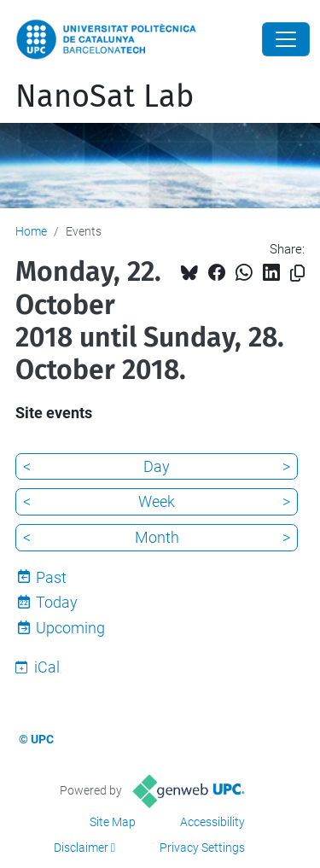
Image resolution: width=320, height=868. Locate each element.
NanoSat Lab (105, 96)
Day (157, 466)
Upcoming (70, 628)
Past (51, 577)
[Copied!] (297, 274)
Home (31, 231)
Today (57, 602)
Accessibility (212, 822)
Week (157, 501)
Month (157, 537)
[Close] (286, 39)
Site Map (113, 822)
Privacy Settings (202, 848)
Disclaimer (81, 848)
